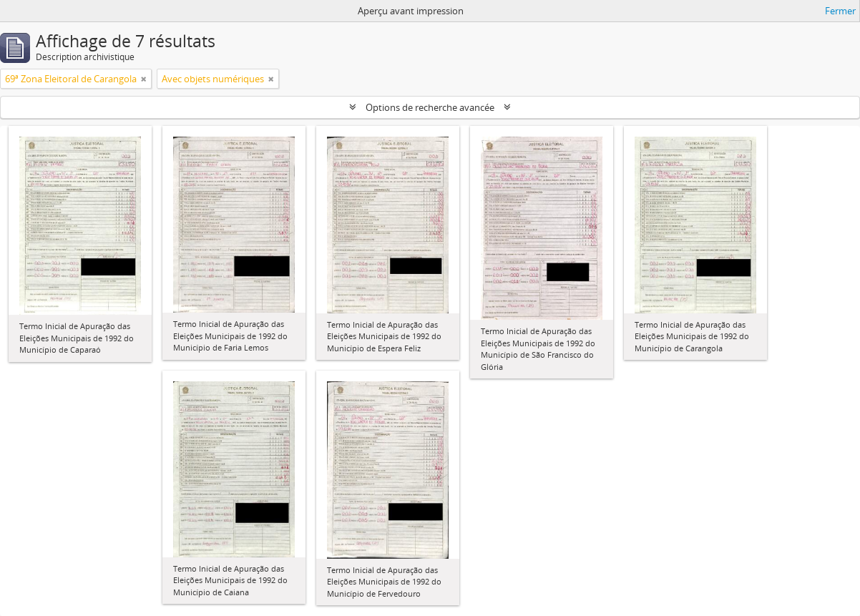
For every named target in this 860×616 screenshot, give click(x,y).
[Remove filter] (144, 79)
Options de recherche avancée (430, 107)
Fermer (840, 11)
